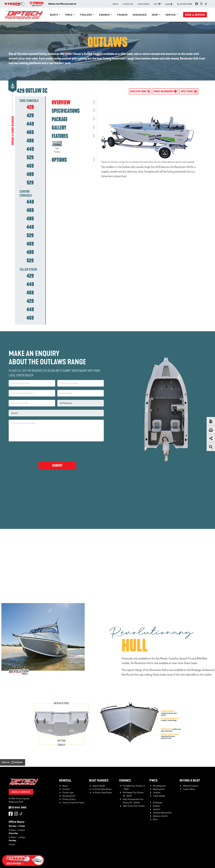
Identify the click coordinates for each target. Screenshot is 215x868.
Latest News (143, 4)
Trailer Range (159, 796)
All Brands (157, 802)
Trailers (86, 15)
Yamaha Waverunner (162, 813)
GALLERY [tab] (59, 128)
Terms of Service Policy (73, 802)
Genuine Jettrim (160, 816)
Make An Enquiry (191, 786)
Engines (104, 15)
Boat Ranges (99, 780)
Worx (155, 819)
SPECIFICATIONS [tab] (66, 111)
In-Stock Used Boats (102, 792)
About (115, 4)
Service (171, 15)
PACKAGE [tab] (60, 119)
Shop (155, 15)
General (65, 780)
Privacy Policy (69, 799)
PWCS (153, 780)
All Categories (159, 786)
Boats (54, 15)
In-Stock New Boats (102, 789)
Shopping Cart (69, 796)
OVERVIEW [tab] (61, 103)
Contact (66, 789)
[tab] (30, 107)
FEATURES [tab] (60, 136)
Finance (122, 15)
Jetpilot (157, 792)
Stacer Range (99, 786)
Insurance (140, 15)
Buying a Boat (190, 780)
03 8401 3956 (17, 807)
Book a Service (195, 15)
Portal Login (68, 792)
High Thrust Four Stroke (134, 806)
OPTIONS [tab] (59, 160)
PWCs (69, 15)
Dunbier (156, 806)
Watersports (159, 789)
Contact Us (128, 4)
